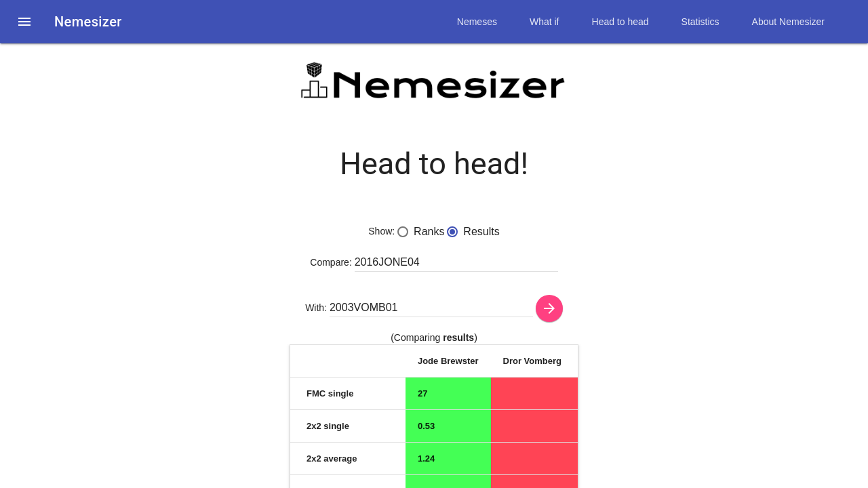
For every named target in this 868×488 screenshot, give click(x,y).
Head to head (620, 22)
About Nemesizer (788, 22)
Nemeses (477, 22)
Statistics (701, 22)
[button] (24, 22)
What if (545, 22)
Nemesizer (88, 22)
